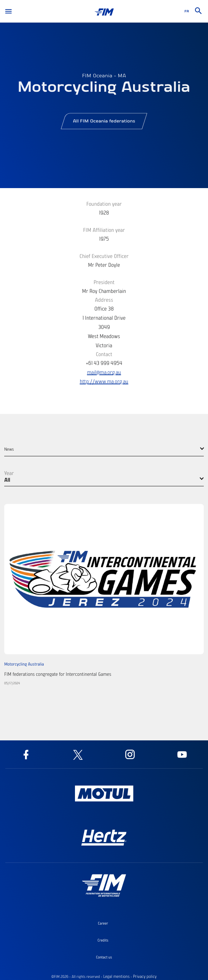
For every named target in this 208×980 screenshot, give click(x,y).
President (104, 282)
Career (103, 923)
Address (104, 300)
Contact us (104, 957)
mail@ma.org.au (104, 372)
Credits (103, 940)
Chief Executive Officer (104, 256)
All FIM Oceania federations (104, 123)
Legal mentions (116, 976)
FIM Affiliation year (104, 230)
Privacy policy (145, 976)
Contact (104, 354)
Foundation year (104, 204)
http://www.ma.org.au (104, 381)
